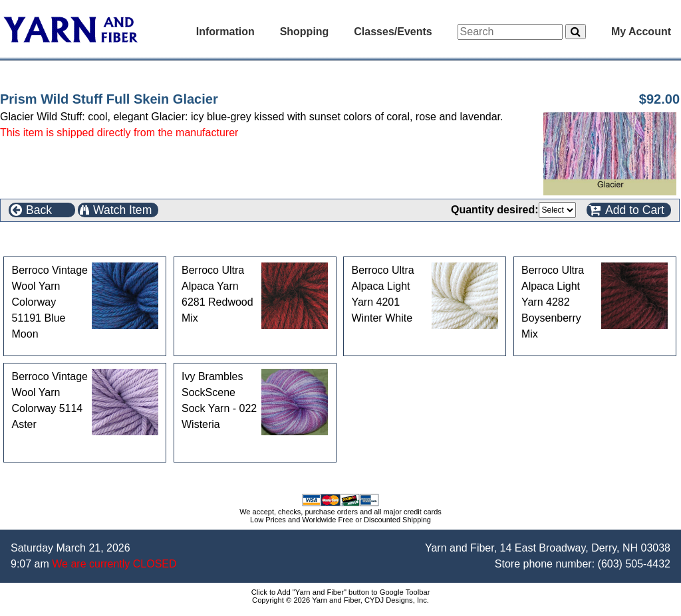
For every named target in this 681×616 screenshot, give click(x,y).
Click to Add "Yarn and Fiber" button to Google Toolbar (341, 592)
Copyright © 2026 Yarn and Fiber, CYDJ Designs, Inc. (340, 600)
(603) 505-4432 (634, 564)
